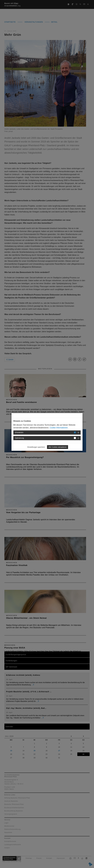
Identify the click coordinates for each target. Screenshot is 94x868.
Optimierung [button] (19, 438)
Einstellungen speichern (36, 447)
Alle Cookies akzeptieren (58, 447)
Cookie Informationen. (59, 428)
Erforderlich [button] (19, 432)
